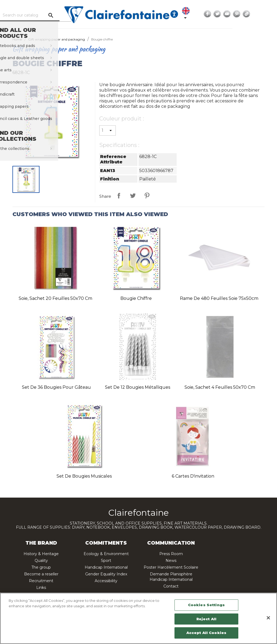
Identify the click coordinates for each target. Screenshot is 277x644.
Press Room (171, 554)
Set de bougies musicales (84, 476)
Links (41, 588)
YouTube (257, 14)
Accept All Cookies (206, 633)
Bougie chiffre (136, 298)
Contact (171, 586)
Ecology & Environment (106, 554)
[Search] (51, 15)
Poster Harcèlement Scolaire (171, 567)
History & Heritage (41, 554)
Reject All (206, 619)
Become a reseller (41, 574)
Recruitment (41, 581)
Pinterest (266, 14)
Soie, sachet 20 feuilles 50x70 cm (55, 298)
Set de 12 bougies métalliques (138, 387)
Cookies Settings (206, 605)
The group (41, 567)
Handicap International (106, 567)
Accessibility (106, 581)
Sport (106, 561)
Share (119, 196)
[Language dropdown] (214, 14)
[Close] (268, 618)
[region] (138, 618)
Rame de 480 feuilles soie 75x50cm (219, 298)
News (171, 561)
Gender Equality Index (106, 574)
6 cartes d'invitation (193, 476)
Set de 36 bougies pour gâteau (56, 387)
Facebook (237, 14)
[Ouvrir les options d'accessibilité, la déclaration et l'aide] (199, 14)
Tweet (133, 196)
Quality (41, 561)
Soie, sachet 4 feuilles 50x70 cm (220, 387)
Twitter (247, 14)
